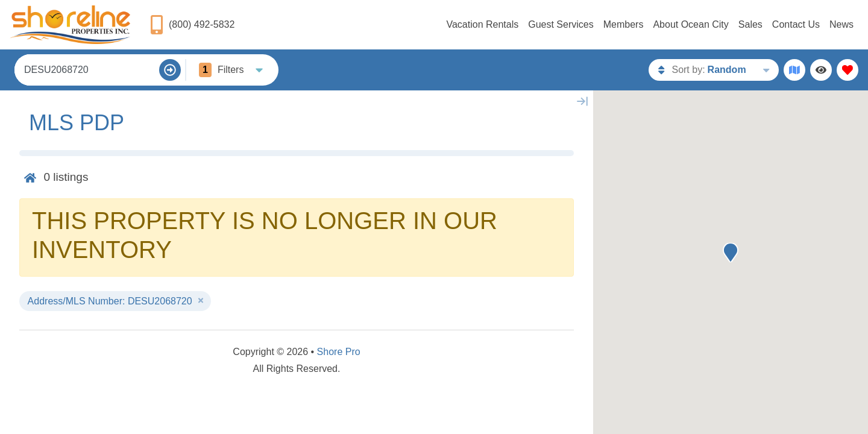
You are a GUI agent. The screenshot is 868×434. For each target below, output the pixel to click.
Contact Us (796, 24)
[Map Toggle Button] (794, 70)
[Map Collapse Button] (582, 101)
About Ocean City (690, 24)
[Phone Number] (192, 25)
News (841, 24)
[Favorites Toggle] (848, 70)
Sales (750, 24)
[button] (731, 253)
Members (624, 24)
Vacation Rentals (482, 24)
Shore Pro (339, 352)
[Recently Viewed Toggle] (821, 70)
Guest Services (561, 24)
